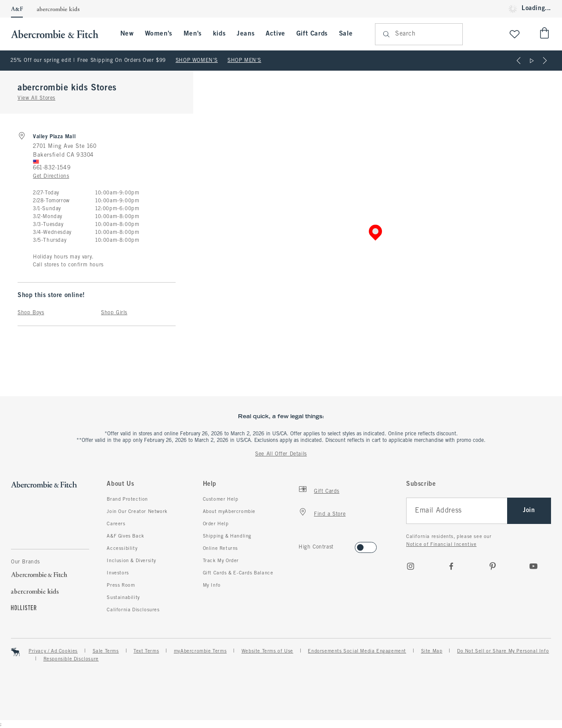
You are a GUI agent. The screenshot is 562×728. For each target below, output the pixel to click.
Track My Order (221, 561)
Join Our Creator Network (137, 512)
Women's (159, 34)
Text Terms (146, 651)
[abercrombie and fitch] (59, 34)
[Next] (545, 61)
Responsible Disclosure (71, 659)
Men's (193, 34)
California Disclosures (133, 610)
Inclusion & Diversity (131, 561)
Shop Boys (31, 313)
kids (219, 34)
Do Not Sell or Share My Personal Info (503, 651)
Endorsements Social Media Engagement (357, 651)
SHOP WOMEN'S (197, 61)
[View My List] (515, 34)
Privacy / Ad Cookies (53, 651)
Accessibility (122, 549)
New (127, 34)
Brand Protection (127, 499)
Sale (346, 34)
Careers (116, 524)
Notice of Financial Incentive (441, 545)
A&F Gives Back (125, 536)
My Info (212, 585)
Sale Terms (106, 651)
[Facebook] (451, 566)
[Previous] (519, 61)
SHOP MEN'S (244, 61)
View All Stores (36, 98)
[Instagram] (411, 566)
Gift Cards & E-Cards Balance (238, 573)
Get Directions (51, 176)
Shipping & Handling (227, 536)
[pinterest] (493, 566)
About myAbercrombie (229, 512)
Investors (118, 573)
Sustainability (123, 598)
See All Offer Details (281, 454)
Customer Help (221, 499)
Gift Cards (312, 34)
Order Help (216, 524)
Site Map (432, 651)
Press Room (121, 585)
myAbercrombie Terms (200, 651)
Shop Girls (114, 313)
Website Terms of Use (267, 651)
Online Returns (220, 549)
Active (276, 34)
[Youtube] (533, 566)
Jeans (246, 34)
